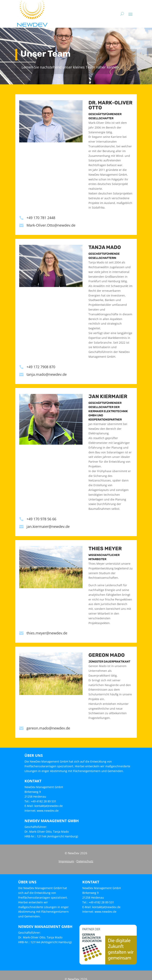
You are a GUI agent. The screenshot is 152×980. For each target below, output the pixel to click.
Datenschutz (85, 861)
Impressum (66, 861)
